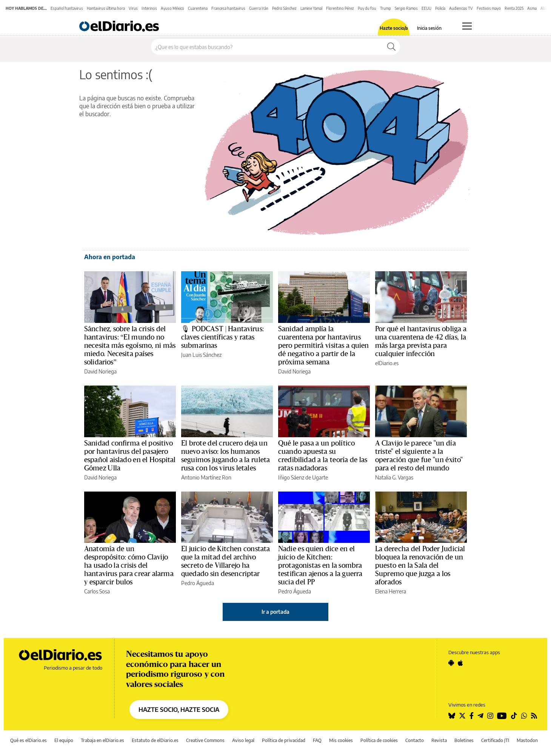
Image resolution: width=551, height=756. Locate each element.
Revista (439, 740)
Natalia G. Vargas (394, 477)
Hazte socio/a (394, 28)
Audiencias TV (461, 8)
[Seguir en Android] (451, 663)
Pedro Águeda (198, 583)
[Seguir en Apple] (460, 663)
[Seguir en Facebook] (472, 716)
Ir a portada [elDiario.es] (275, 612)
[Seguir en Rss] (534, 716)
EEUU (426, 8)
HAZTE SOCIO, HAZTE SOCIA (179, 710)
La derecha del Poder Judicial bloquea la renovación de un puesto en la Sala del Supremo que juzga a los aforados (420, 565)
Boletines (464, 740)
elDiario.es (387, 363)
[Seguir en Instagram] (490, 716)
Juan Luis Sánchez (201, 355)
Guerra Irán (259, 8)
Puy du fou (367, 8)
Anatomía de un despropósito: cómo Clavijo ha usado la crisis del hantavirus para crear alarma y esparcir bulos (129, 565)
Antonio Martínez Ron (206, 477)
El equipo (64, 740)
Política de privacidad (284, 740)
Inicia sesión (429, 28)
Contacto (415, 740)
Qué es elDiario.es (28, 740)
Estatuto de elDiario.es (155, 740)
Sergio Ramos (406, 8)
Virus (133, 8)
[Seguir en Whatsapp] (524, 716)
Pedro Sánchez (284, 8)
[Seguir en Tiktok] (514, 716)
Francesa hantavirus (228, 8)
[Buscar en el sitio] (267, 47)
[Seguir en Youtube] (502, 716)
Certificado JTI (495, 740)
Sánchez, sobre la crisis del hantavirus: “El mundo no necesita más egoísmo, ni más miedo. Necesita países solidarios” (130, 346)
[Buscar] (391, 47)
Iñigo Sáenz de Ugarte (303, 477)
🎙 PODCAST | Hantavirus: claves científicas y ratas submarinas (222, 337)
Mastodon (527, 740)
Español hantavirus (67, 8)
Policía (440, 8)
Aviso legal (243, 740)
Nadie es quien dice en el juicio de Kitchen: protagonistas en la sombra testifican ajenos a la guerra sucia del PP (320, 565)
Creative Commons (205, 740)
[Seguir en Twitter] (462, 716)
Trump (386, 8)
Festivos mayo (489, 8)
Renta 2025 (514, 8)
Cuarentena (198, 8)
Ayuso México (172, 8)
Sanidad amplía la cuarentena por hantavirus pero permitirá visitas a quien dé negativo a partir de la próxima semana (324, 346)
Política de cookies (379, 740)
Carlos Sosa (97, 591)
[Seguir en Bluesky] (452, 716)
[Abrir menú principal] (467, 26)
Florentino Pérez (340, 8)
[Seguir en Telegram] (480, 716)
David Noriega (100, 371)
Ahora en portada (110, 257)
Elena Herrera (391, 591)
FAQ (317, 740)
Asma (532, 8)
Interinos (149, 8)
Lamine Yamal (311, 8)
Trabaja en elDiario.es (102, 740)
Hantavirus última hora (106, 8)
